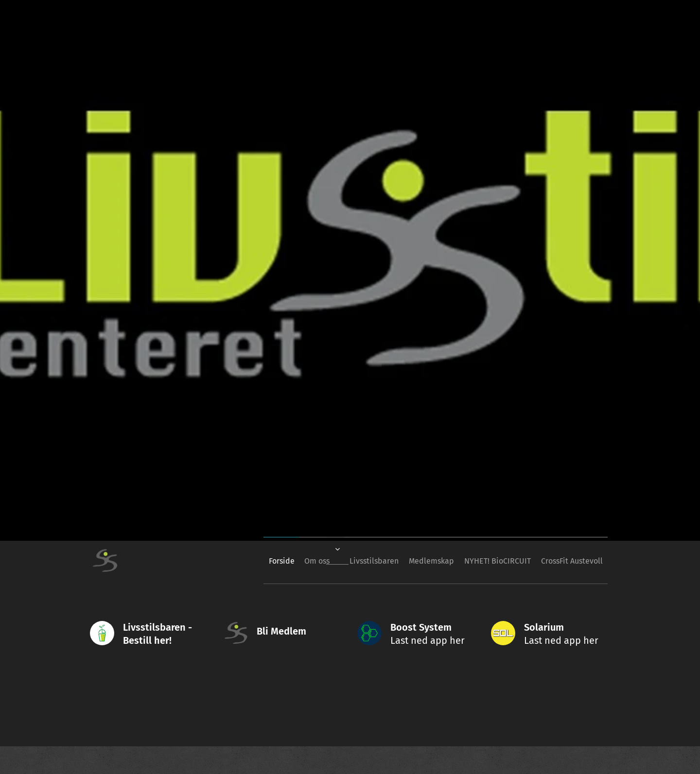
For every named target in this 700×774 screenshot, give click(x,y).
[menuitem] (244, 561)
